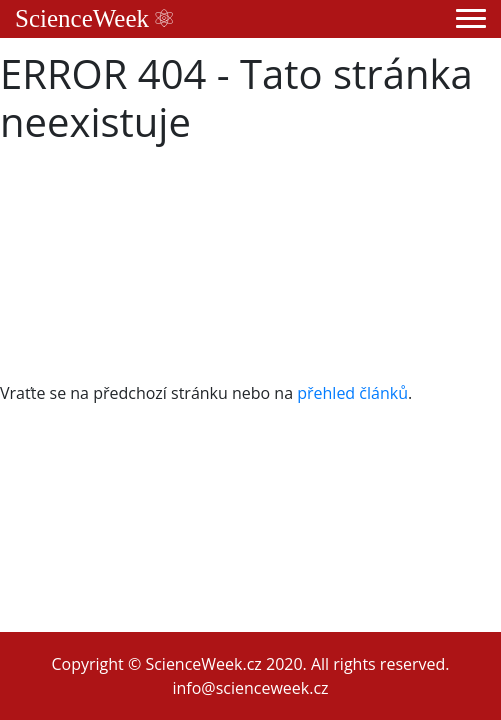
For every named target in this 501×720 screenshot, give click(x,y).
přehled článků (352, 393)
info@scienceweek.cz (250, 688)
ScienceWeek (94, 18)
